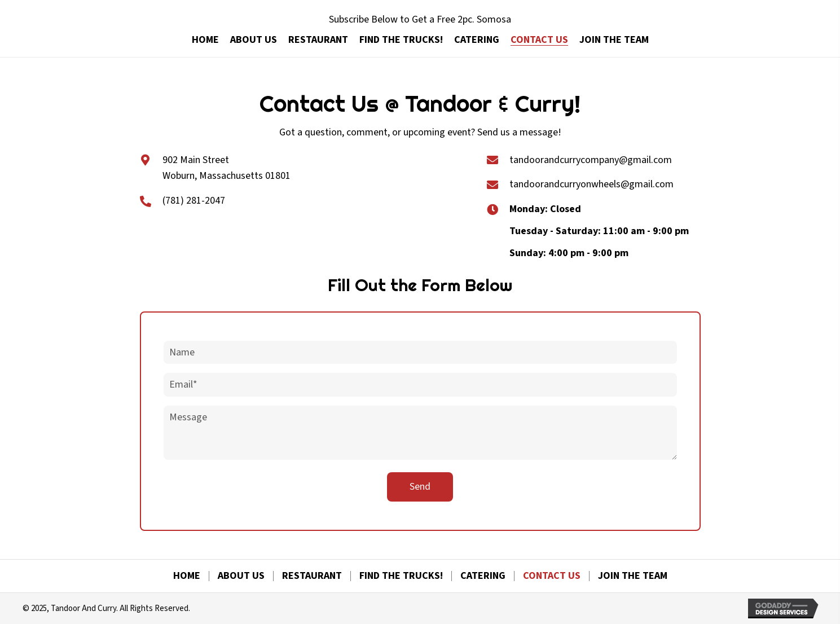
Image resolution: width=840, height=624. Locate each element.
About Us (241, 576)
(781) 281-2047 (194, 201)
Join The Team (633, 576)
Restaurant (312, 576)
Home (187, 576)
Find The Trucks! (401, 576)
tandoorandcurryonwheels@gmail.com (591, 184)
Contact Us (552, 576)
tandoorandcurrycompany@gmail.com (591, 160)
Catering (483, 576)
